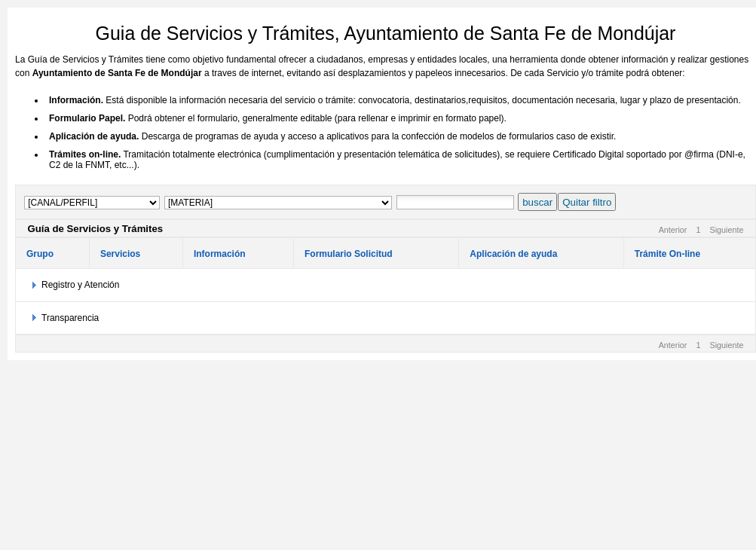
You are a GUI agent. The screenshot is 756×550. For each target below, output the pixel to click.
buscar (537, 202)
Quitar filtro (587, 202)
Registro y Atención (80, 285)
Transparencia (70, 318)
